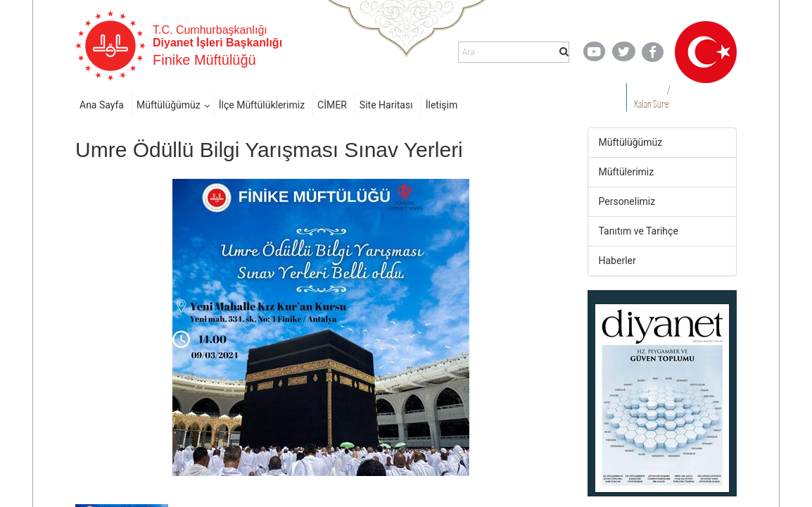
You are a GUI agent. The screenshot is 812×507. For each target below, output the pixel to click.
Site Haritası (386, 105)
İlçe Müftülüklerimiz (262, 105)
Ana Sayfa (102, 105)
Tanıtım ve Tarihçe (639, 231)
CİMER (332, 105)
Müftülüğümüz (169, 105)
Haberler (617, 261)
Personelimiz (627, 201)
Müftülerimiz (627, 172)
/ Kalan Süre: (652, 97)
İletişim (442, 105)
